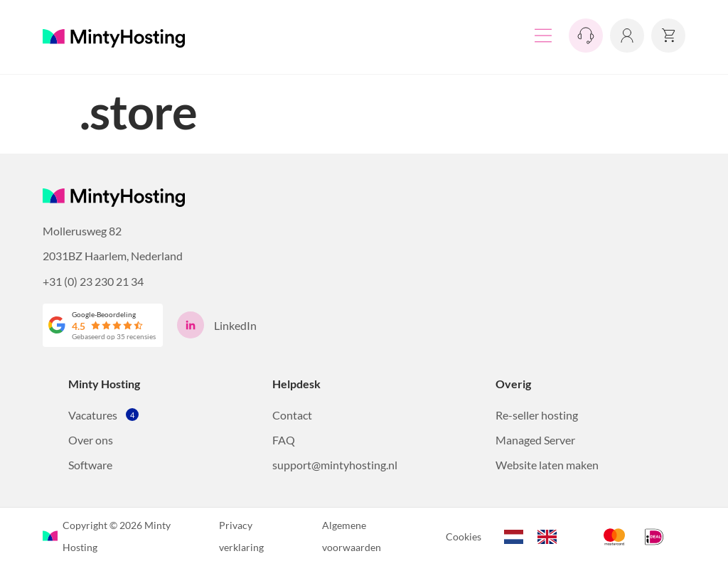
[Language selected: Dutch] (537, 535)
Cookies (464, 536)
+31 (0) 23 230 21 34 (93, 281)
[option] (551, 537)
